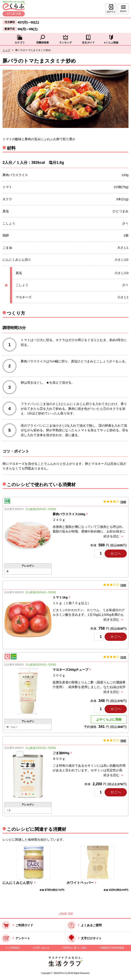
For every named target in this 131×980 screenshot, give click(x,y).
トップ (6, 50)
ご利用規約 (14, 948)
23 (123, 657)
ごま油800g (61, 753)
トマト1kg (60, 597)
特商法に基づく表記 (75, 948)
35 (123, 585)
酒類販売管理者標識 (112, 948)
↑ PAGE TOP (65, 914)
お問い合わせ (42, 948)
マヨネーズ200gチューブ (70, 670)
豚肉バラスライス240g (69, 514)
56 (123, 741)
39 (123, 502)
